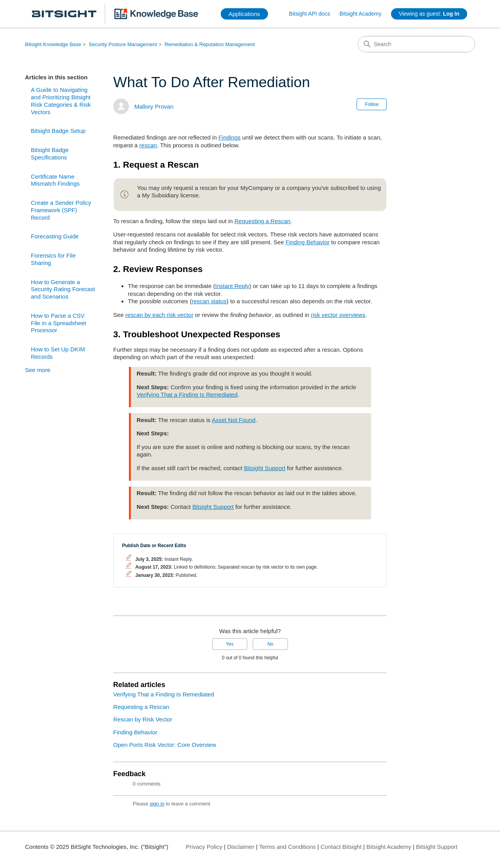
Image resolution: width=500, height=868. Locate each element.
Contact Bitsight (341, 847)
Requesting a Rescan (262, 221)
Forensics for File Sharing (53, 259)
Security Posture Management (123, 44)
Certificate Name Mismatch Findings (55, 180)
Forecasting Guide (55, 236)
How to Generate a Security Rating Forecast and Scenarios (63, 289)
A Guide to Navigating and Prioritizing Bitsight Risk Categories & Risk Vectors (61, 101)
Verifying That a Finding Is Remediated (187, 395)
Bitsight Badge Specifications (50, 154)
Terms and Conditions (287, 847)
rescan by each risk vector (159, 315)
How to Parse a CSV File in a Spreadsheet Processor (59, 323)
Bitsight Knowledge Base (53, 44)
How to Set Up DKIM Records (58, 353)
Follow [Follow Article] (372, 104)
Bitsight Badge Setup (58, 131)
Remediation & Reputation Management (210, 44)
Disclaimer (241, 847)
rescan (148, 145)
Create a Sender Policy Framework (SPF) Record (61, 210)
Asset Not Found (234, 420)
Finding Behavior (308, 242)
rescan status (209, 301)
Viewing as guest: (429, 14)
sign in (157, 804)
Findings (229, 137)
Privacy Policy (204, 847)
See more (38, 370)
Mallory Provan (154, 106)
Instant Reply (232, 286)
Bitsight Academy (360, 14)
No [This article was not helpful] (270, 644)
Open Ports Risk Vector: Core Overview (165, 745)
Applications (244, 14)
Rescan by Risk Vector (143, 719)
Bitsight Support (265, 468)
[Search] (416, 44)
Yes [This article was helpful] (230, 644)
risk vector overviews (338, 315)
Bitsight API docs (310, 14)
